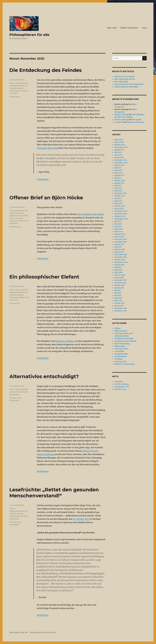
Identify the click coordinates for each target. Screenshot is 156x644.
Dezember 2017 (120, 280)
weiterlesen (43, 179)
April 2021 (118, 201)
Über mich (112, 28)
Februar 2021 (120, 206)
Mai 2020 (118, 227)
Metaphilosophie (121, 354)
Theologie (13, 93)
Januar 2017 (119, 306)
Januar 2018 (119, 278)
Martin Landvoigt (121, 115)
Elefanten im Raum (65, 341)
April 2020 (119, 229)
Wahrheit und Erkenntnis (124, 364)
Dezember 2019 (120, 239)
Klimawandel (15, 394)
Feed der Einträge (122, 384)
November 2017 (120, 283)
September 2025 (121, 147)
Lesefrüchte (14, 519)
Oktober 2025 (120, 145)
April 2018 (118, 270)
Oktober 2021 (120, 196)
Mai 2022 (118, 188)
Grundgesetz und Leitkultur (125, 341)
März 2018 (118, 272)
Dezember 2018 (121, 255)
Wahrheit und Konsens (135, 122)
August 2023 (119, 175)
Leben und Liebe (16, 218)
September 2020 (121, 219)
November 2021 (121, 193)
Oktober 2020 (120, 216)
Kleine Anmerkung (122, 344)
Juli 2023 (118, 178)
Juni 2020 (118, 224)
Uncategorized (120, 362)
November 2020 (121, 214)
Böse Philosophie (121, 82)
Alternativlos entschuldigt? (44, 376)
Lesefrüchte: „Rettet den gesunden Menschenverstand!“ (54, 493)
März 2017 (118, 301)
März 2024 (119, 173)
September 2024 (121, 163)
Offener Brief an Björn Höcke (46, 198)
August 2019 (119, 244)
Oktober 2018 (120, 260)
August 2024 (119, 165)
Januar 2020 (119, 237)
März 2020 (119, 232)
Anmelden (119, 382)
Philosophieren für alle (29, 35)
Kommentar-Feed (122, 387)
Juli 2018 (118, 267)
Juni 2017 (118, 293)
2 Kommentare (15, 227)
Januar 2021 (119, 209)
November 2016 (120, 311)
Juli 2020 (118, 221)
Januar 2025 (119, 158)
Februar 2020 (120, 234)
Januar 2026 (119, 142)
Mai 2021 (118, 198)
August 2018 (119, 265)
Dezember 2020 (121, 211)
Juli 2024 (118, 168)
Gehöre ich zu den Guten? (124, 77)
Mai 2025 (118, 152)
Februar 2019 (119, 250)
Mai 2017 (118, 295)
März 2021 (118, 204)
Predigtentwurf (121, 356)
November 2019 (120, 242)
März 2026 (119, 140)
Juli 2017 (117, 290)
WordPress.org (120, 389)
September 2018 (121, 262)
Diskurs (12, 83)
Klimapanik (136, 120)
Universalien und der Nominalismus (129, 84)
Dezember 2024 (121, 160)
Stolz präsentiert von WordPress (43, 633)
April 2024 (119, 170)
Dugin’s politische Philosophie (126, 87)
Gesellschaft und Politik (19, 91)
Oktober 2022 (120, 181)
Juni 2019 (118, 247)
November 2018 (120, 257)
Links (144, 28)
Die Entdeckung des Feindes (46, 70)
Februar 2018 (119, 275)
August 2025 (119, 150)
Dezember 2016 (120, 308)
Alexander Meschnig (47, 148)
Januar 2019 (119, 252)
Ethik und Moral (22, 83)
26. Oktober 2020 (81, 519)
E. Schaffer (119, 122)
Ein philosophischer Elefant (44, 277)
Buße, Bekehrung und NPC (125, 79)
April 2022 (118, 191)
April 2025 (118, 155)
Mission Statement (129, 28)
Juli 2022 (118, 186)
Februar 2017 (119, 303)
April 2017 (118, 298)
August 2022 (119, 183)
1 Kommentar (15, 97)
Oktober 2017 (119, 285)
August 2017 (119, 288)
